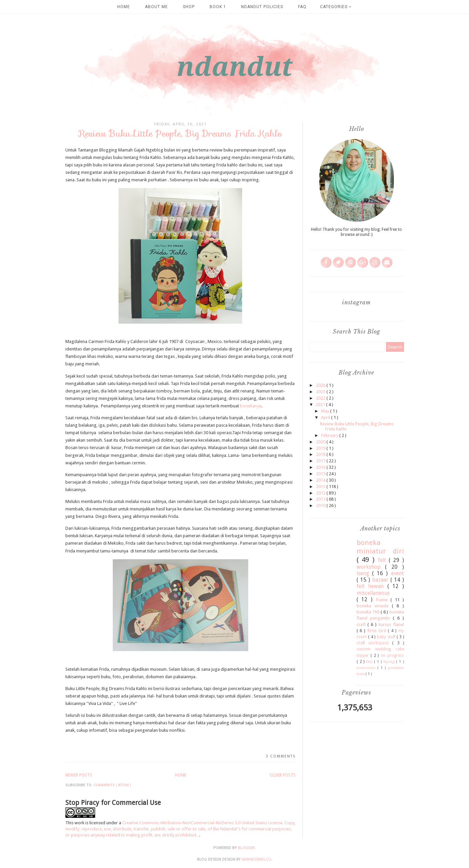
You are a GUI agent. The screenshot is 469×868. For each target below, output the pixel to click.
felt (383, 560)
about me (156, 7)
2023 (321, 392)
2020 (321, 442)
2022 (321, 398)
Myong (390, 662)
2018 (321, 454)
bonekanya (251, 406)
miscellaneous (373, 593)
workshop (371, 567)
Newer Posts (79, 775)
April (326, 417)
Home (124, 7)
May (326, 411)
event (398, 573)
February (330, 435)
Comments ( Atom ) (112, 785)
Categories (336, 7)
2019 (321, 448)
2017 (321, 461)
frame (383, 600)
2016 (321, 467)
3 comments (281, 756)
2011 (321, 499)
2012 (321, 493)
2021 (321, 405)
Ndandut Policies (262, 7)
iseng (364, 573)
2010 (321, 506)
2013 (321, 487)
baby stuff (387, 637)
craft (362, 624)
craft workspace (375, 643)
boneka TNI (369, 612)
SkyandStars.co (256, 859)
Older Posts (283, 775)
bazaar (381, 580)
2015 (321, 474)
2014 (321, 480)
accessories (367, 668)
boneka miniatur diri (380, 547)
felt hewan (372, 586)
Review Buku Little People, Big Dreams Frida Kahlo (180, 133)
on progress (392, 655)
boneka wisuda (374, 606)
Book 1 (218, 7)
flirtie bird (378, 631)
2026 (321, 385)
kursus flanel (391, 624)
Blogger (247, 848)
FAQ (302, 7)
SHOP (189, 7)
